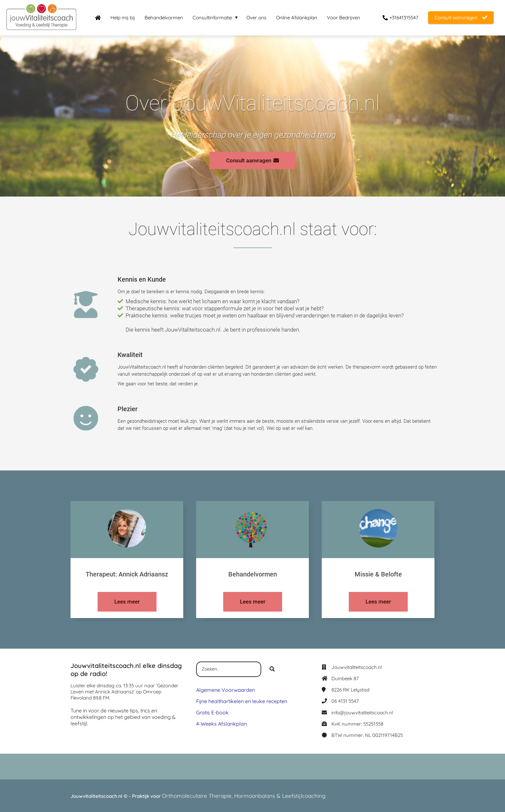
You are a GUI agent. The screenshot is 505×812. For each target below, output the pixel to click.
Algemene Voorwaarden (226, 690)
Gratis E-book (212, 712)
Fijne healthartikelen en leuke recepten (242, 701)
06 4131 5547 (345, 701)
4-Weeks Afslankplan (221, 724)
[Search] (272, 669)
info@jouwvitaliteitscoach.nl (362, 713)
